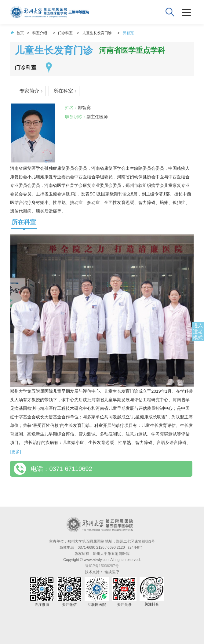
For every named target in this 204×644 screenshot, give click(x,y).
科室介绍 (40, 33)
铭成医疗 (112, 572)
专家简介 (29, 91)
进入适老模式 (198, 331)
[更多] (16, 452)
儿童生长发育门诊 (97, 33)
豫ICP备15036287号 (102, 566)
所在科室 (63, 91)
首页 (17, 33)
